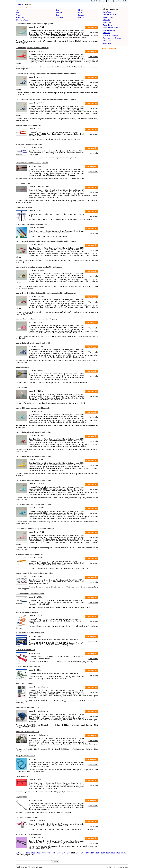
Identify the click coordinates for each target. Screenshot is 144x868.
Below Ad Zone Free (109, 49)
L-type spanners (22, 776)
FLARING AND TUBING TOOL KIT (28, 667)
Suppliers (102, 1)
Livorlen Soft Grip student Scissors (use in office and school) (39, 267)
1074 (43, 853)
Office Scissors (21, 388)
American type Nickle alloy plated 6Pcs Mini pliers (34, 573)
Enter (125, 1)
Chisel (80, 10)
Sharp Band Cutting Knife (25, 756)
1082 (83, 853)
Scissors (81, 15)
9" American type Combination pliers (30, 554)
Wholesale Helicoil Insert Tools (27, 708)
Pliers (18, 15)
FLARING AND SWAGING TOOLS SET (30, 633)
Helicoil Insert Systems (24, 684)
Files (17, 12)
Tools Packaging (109, 30)
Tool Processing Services (112, 38)
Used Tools (107, 41)
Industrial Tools (123, 867)
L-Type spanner (22, 797)
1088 (113, 853)
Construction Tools (110, 15)
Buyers (110, 1)
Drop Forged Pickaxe (24, 183)
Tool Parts (107, 33)
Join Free (118, 1)
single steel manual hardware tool (28, 834)
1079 (69, 853)
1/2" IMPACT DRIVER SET (25, 650)
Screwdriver (20, 17)
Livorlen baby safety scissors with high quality (33, 343)
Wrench (81, 17)
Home (18, 4)
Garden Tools (108, 17)
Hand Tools (107, 12)
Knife (80, 12)
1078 (64, 853)
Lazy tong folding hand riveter (27, 817)
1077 (58, 853)
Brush (58, 10)
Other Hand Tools (22, 20)
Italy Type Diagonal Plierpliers (27, 612)
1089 (118, 853)
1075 (48, 853)
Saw (57, 15)
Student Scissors (22, 367)
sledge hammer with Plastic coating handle (32, 163)
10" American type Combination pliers (30, 594)
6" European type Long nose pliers (29, 144)
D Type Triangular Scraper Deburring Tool (31, 224)
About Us (23, 867)
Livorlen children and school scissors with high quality (36, 319)
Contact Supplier (91, 28)
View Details (93, 33)
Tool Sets (106, 20)
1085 (98, 853)
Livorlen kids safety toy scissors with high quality (34, 504)
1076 (53, 853)
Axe (17, 10)
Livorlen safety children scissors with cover (32, 48)
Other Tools (107, 43)
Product (94, 1)
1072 (33, 853)
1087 (108, 853)
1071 (28, 853)
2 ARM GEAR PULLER (24, 207)
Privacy (30, 867)
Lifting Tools (107, 22)
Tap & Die (59, 17)
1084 (93, 853)
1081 (78, 853)
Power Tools (107, 25)
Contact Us (38, 867)
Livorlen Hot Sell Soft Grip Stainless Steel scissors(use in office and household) (46, 74)
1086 (103, 853)
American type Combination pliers (29, 125)
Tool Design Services (111, 35)
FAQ (17, 867)
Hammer (59, 12)
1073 (38, 853)
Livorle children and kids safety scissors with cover (35, 529)
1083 (88, 853)
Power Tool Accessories (111, 28)
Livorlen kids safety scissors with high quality (33, 408)
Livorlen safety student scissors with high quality (34, 24)
